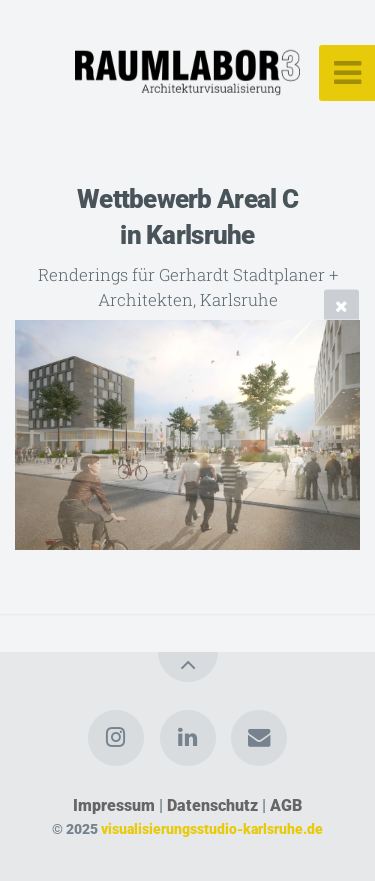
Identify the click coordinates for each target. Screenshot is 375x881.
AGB (286, 805)
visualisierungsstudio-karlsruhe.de (212, 829)
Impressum (114, 805)
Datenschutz (212, 805)
